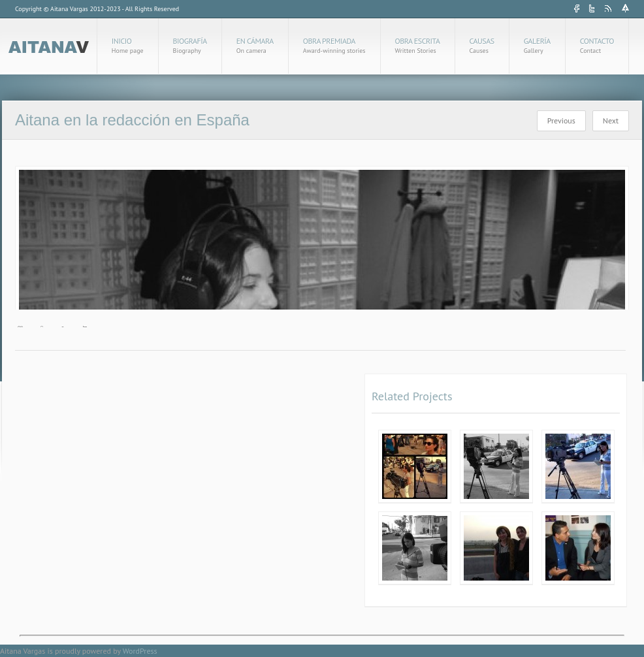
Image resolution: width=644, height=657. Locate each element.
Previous (561, 120)
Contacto (597, 45)
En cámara (255, 45)
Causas (482, 45)
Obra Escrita (418, 45)
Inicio (128, 45)
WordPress (140, 651)
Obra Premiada (334, 45)
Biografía (190, 45)
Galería (537, 45)
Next (611, 120)
